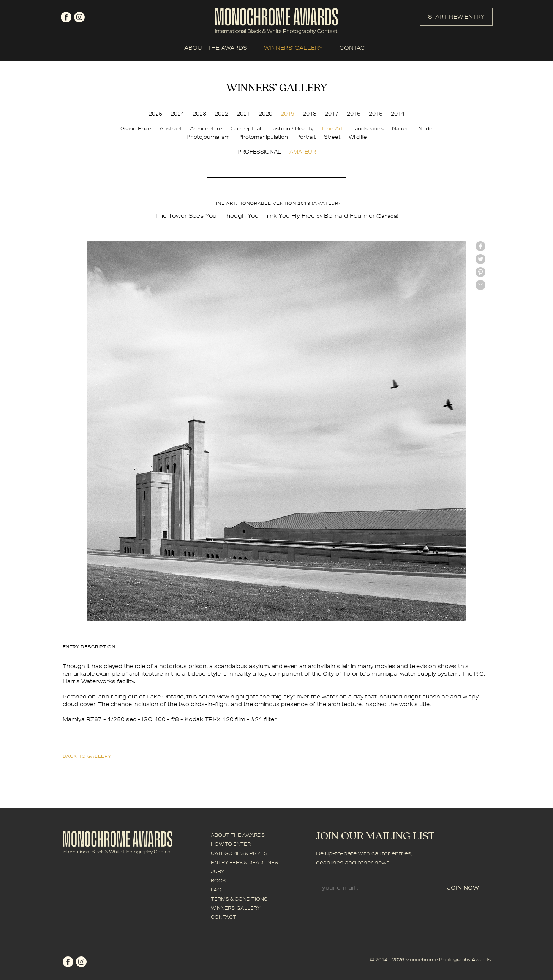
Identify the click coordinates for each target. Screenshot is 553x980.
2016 (354, 114)
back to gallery (87, 756)
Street (332, 137)
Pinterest (480, 272)
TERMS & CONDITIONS (239, 899)
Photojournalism (208, 137)
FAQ (216, 890)
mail (480, 285)
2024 (177, 114)
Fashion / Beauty (292, 128)
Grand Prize (136, 128)
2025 (155, 114)
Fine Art (333, 128)
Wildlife (358, 137)
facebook (66, 17)
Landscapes (367, 128)
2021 (243, 114)
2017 (332, 114)
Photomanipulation (263, 137)
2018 (310, 114)
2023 (199, 114)
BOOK (218, 881)
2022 (221, 114)
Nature (401, 128)
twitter (480, 259)
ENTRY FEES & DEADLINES (244, 862)
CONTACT (354, 48)
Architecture (206, 128)
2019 (288, 114)
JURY (218, 872)
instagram (79, 17)
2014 (398, 114)
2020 (265, 114)
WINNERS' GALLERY (293, 48)
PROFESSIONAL (259, 152)
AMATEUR (303, 152)
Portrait (306, 137)
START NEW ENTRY (456, 17)
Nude (425, 128)
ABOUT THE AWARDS (216, 48)
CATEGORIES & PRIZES (239, 853)
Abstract (171, 128)
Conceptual (246, 128)
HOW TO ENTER (231, 844)
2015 (376, 114)
